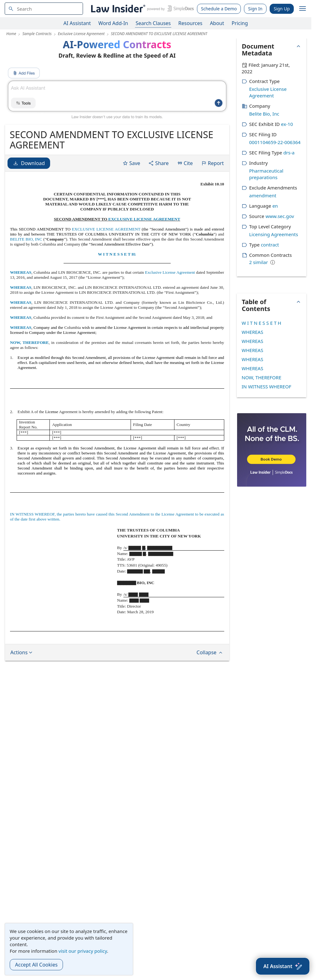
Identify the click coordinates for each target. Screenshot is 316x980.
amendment (263, 195)
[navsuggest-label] (44, 9)
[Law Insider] (141, 9)
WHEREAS (21, 272)
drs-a (289, 153)
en (275, 206)
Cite (185, 163)
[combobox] (44, 9)
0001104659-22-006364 (275, 142)
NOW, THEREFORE (29, 342)
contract (270, 245)
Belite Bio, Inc (264, 114)
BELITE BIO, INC (26, 239)
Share (159, 163)
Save (131, 163)
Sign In (255, 9)
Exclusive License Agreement (170, 272)
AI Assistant (77, 23)
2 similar (259, 262)
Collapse (210, 652)
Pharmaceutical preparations (266, 174)
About (217, 23)
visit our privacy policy (83, 951)
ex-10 (287, 124)
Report (212, 163)
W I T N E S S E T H (262, 323)
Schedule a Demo (219, 9)
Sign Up (282, 9)
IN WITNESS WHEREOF (267, 386)
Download (29, 163)
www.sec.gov (280, 216)
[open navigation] (303, 9)
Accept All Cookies (36, 965)
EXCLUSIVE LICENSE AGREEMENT (144, 219)
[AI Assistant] (283, 966)
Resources (190, 23)
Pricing (240, 23)
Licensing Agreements (274, 234)
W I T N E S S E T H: (117, 254)
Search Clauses (153, 23)
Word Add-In (113, 23)
